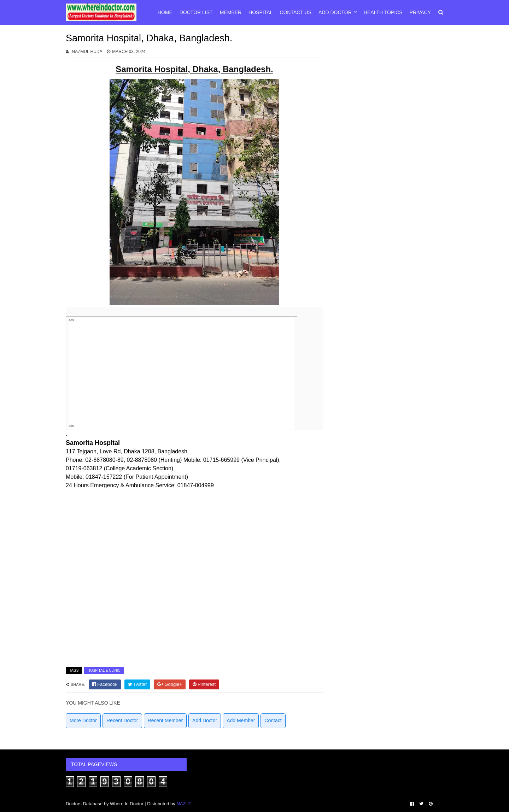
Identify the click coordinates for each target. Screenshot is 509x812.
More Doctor (83, 720)
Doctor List (196, 12)
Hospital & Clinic (104, 670)
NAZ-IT (184, 804)
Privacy (420, 12)
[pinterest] (204, 684)
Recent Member (165, 720)
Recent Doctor (122, 720)
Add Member (241, 720)
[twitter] (137, 684)
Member (231, 12)
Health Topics (383, 12)
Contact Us (296, 12)
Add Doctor (335, 12)
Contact (273, 720)
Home (165, 12)
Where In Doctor (127, 804)
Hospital (261, 12)
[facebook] (105, 684)
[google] (170, 684)
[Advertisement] (181, 373)
